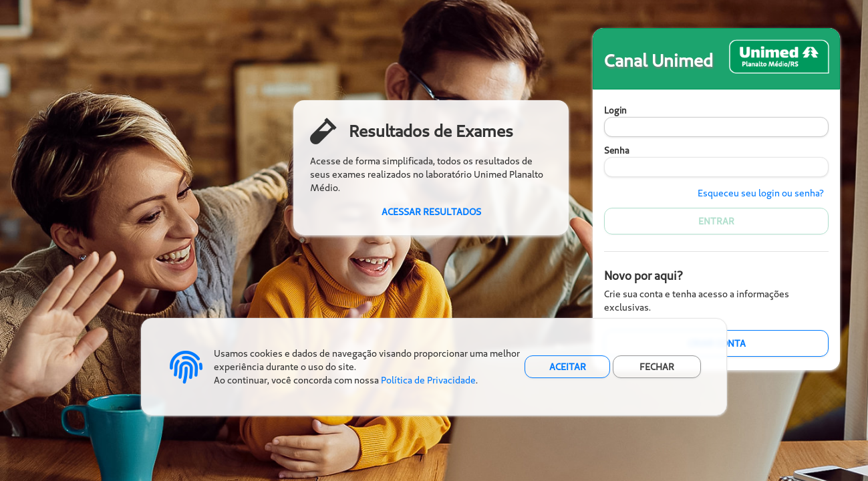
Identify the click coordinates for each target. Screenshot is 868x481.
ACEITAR (568, 367)
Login (615, 110)
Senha (617, 150)
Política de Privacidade (428, 380)
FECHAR (657, 367)
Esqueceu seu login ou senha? (761, 193)
